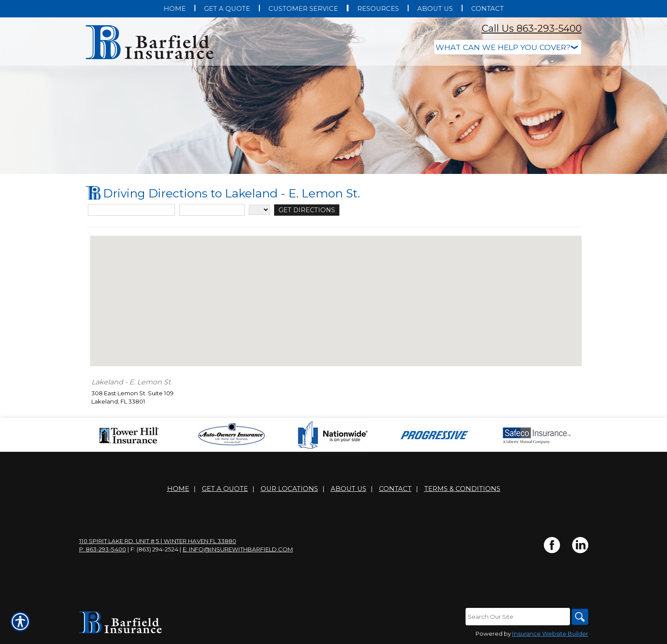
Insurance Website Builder (550, 634)
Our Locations (289, 489)
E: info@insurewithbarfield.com (238, 549)
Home (178, 489)
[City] (212, 210)
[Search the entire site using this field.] (516, 617)
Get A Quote (225, 489)
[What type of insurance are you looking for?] (508, 47)
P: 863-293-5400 (103, 549)
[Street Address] (131, 210)
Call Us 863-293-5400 (532, 28)
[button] (336, 293)
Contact (395, 489)
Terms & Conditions (462, 489)
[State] (259, 210)
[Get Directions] (303, 210)
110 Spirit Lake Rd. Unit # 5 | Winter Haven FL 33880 (158, 541)
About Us (349, 489)
